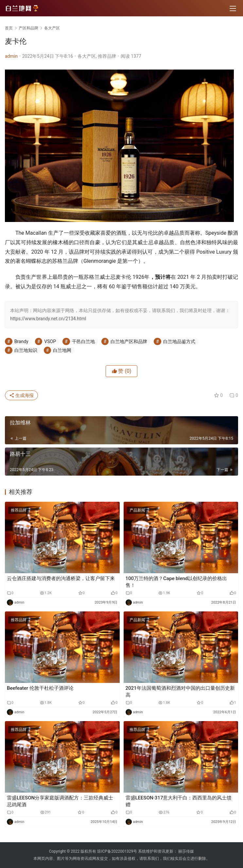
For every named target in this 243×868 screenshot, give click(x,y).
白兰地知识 (26, 350)
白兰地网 (62, 350)
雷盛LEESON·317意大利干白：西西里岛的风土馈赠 (179, 801)
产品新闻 (137, 510)
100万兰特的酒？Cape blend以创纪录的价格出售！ (176, 582)
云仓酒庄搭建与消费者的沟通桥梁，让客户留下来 (61, 578)
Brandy (21, 341)
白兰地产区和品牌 (129, 341)
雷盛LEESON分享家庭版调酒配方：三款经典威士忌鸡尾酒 (60, 801)
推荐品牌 (107, 56)
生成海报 (21, 395)
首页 (9, 28)
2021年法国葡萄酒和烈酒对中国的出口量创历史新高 (180, 692)
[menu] (233, 8)
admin (11, 56)
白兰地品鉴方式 (179, 341)
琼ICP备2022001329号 (117, 851)
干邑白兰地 (83, 341)
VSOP (50, 341)
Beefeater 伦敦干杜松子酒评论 (40, 688)
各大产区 (87, 56)
